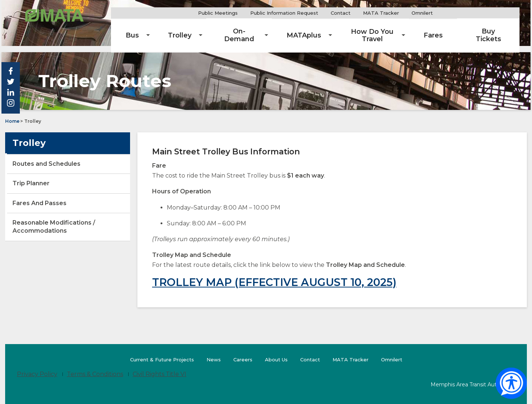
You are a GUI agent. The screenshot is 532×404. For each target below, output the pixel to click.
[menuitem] (168, 29)
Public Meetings (238, 13)
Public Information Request (305, 13)
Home (12, 115)
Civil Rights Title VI (159, 367)
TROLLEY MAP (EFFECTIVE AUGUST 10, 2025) (274, 276)
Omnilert (445, 13)
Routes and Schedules (46, 157)
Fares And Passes (39, 196)
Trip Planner (44, 179)
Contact (361, 13)
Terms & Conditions (95, 367)
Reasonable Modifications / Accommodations (54, 220)
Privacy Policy (37, 367)
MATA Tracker (402, 13)
